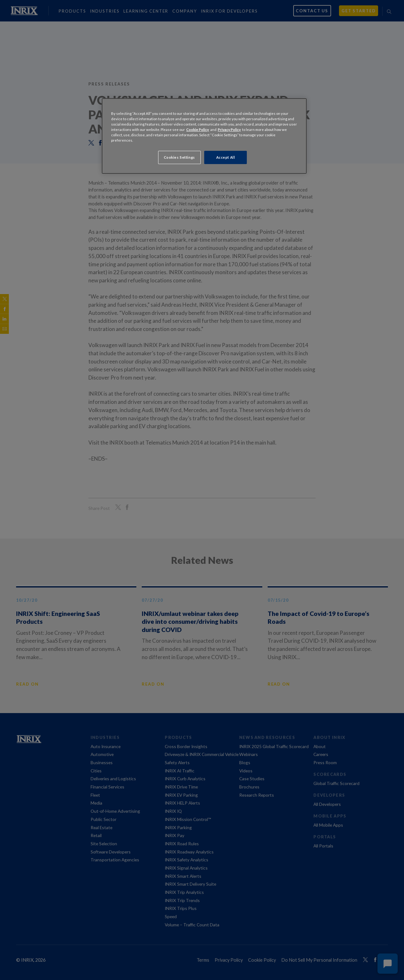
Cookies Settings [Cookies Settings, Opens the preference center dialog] (179, 157)
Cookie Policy (198, 130)
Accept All (226, 157)
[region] (204, 136)
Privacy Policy (229, 130)
